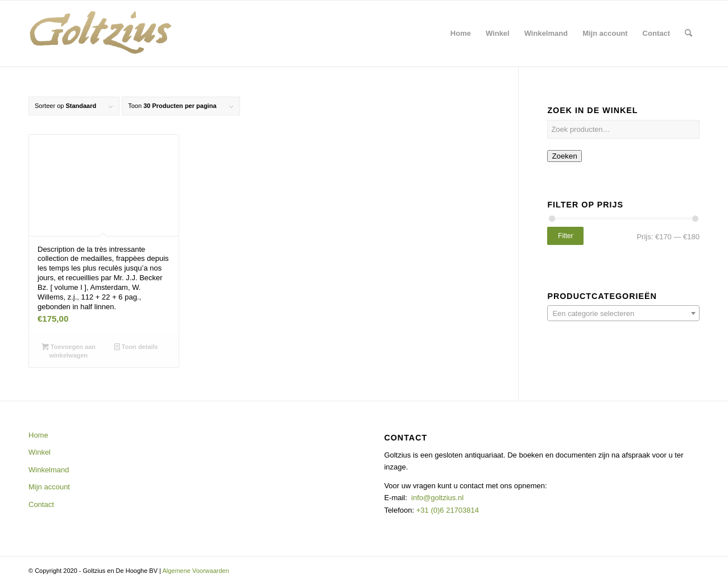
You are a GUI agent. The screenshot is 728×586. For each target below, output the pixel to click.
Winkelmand (49, 470)
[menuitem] (461, 34)
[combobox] (623, 313)
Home (38, 435)
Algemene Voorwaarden (195, 571)
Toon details (136, 347)
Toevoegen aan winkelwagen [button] (69, 350)
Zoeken (564, 156)
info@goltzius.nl (437, 498)
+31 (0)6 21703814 (446, 510)
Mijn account (49, 487)
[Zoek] (688, 34)
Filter (566, 236)
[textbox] (623, 314)
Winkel (40, 452)
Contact (41, 504)
